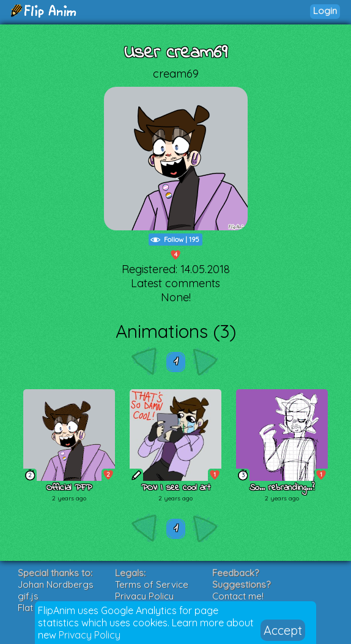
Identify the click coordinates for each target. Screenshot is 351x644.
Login (325, 11)
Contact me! (238, 596)
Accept (283, 630)
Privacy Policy (90, 635)
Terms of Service (152, 584)
